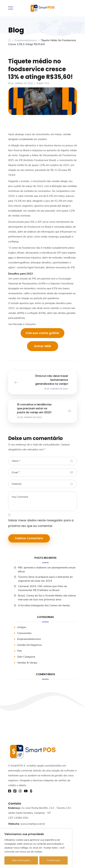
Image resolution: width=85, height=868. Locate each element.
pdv (19, 651)
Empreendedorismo (26, 40)
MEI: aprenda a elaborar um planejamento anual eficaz (47, 570)
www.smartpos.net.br (33, 824)
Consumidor (24, 633)
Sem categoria (26, 657)
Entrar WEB (43, 346)
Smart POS (43, 83)
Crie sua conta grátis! (42, 333)
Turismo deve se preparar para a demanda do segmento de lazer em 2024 (45, 579)
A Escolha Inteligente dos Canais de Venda (44, 605)
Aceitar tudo (53, 860)
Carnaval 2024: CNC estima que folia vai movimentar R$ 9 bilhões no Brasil (42, 588)
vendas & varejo (27, 663)
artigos (22, 627)
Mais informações (21, 860)
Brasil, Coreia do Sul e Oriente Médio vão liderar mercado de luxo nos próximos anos (47, 598)
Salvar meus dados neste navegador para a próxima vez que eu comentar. (41, 523)
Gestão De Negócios (29, 645)
